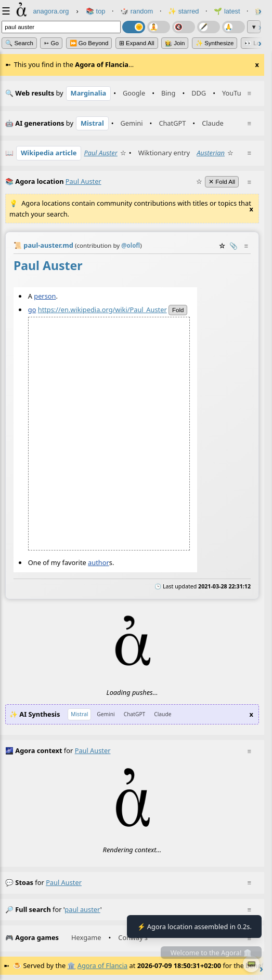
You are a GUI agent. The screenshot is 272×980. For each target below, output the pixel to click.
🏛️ (71, 965)
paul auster (64, 882)
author (99, 562)
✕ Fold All (222, 182)
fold (178, 310)
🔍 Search (19, 43)
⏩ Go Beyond (89, 43)
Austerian (211, 153)
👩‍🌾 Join (175, 43)
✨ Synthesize (215, 43)
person (45, 296)
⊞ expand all (137, 43)
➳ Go (51, 43)
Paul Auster (100, 153)
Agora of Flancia (102, 965)
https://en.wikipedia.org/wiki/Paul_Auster (102, 309)
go (32, 309)
